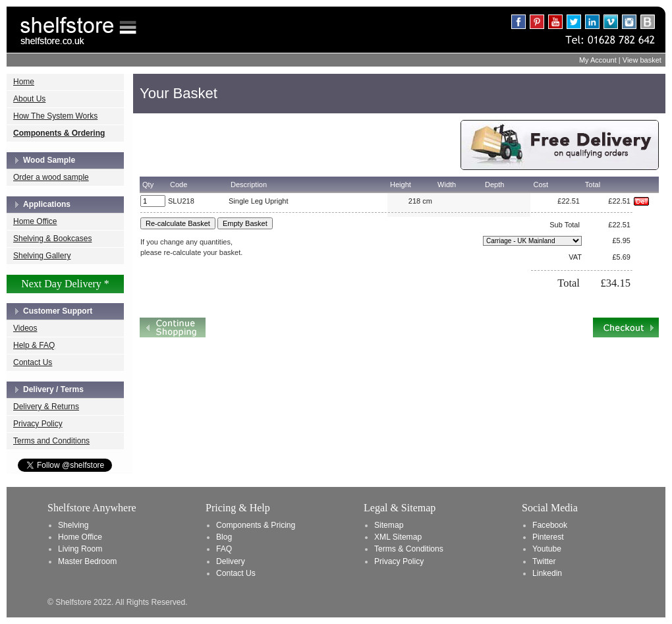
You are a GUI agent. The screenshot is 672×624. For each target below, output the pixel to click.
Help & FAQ (34, 345)
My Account (598, 60)
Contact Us (33, 362)
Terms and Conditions (51, 441)
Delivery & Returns (46, 407)
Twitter (544, 561)
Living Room (80, 549)
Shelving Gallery (42, 256)
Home (24, 82)
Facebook (550, 525)
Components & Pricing (256, 525)
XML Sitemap (398, 537)
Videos (25, 328)
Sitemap (389, 525)
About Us (29, 99)
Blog (224, 537)
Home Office (35, 221)
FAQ (224, 549)
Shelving (73, 525)
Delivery (231, 561)
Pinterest (548, 537)
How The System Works (55, 116)
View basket (642, 60)
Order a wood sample (51, 177)
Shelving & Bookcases (52, 239)
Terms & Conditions (409, 549)
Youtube (547, 549)
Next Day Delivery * (65, 284)
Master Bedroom (87, 561)
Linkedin (547, 573)
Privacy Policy (38, 424)
